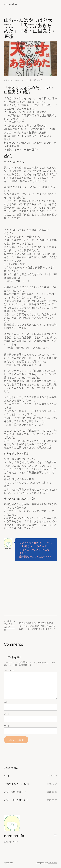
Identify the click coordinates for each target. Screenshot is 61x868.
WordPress (53, 863)
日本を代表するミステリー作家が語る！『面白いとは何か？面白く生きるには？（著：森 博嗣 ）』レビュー (37, 626)
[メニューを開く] (55, 4)
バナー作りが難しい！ (17, 800)
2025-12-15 (52, 776)
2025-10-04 (52, 784)
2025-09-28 (52, 800)
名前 (6, 702)
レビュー (25, 80)
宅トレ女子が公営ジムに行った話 (10, 626)
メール (7, 714)
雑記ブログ (37, 80)
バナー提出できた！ (15, 792)
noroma (16, 80)
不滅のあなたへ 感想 (17, 784)
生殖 (6, 776)
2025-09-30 (52, 792)
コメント (9, 670)
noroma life (10, 4)
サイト (7, 726)
